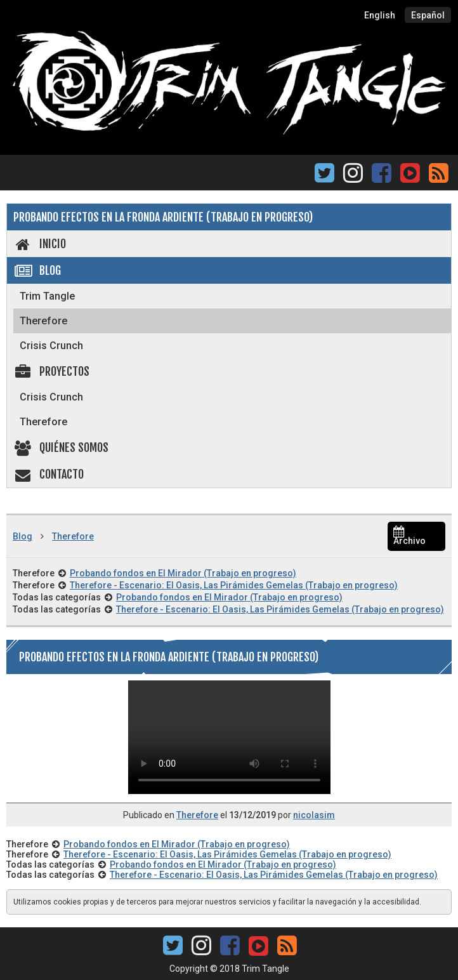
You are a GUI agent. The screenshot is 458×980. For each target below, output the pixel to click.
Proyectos (51, 371)
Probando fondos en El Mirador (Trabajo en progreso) (183, 573)
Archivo (409, 537)
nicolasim (314, 815)
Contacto (49, 474)
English (380, 15)
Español (428, 15)
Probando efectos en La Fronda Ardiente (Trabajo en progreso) (163, 217)
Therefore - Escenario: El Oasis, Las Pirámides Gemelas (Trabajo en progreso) (234, 585)
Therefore (43, 321)
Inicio (40, 244)
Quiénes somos (61, 447)
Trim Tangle (47, 296)
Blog (37, 270)
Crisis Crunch (51, 346)
